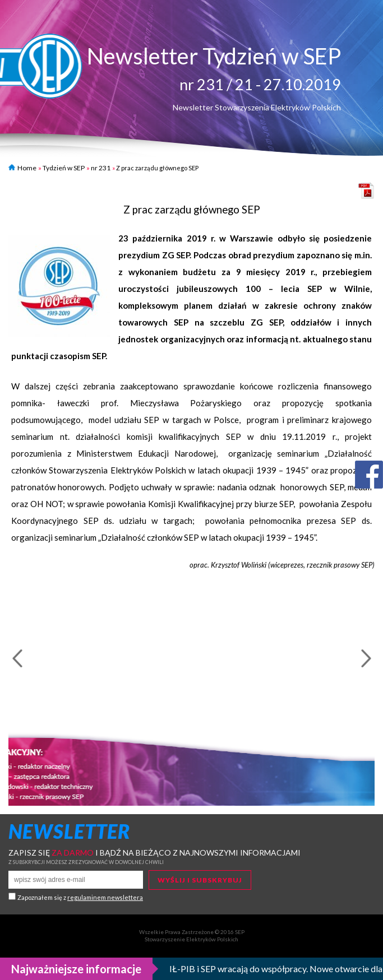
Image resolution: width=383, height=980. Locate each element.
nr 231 (101, 168)
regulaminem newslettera (105, 897)
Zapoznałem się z (80, 897)
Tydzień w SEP (64, 168)
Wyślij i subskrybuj (200, 880)
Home (22, 168)
